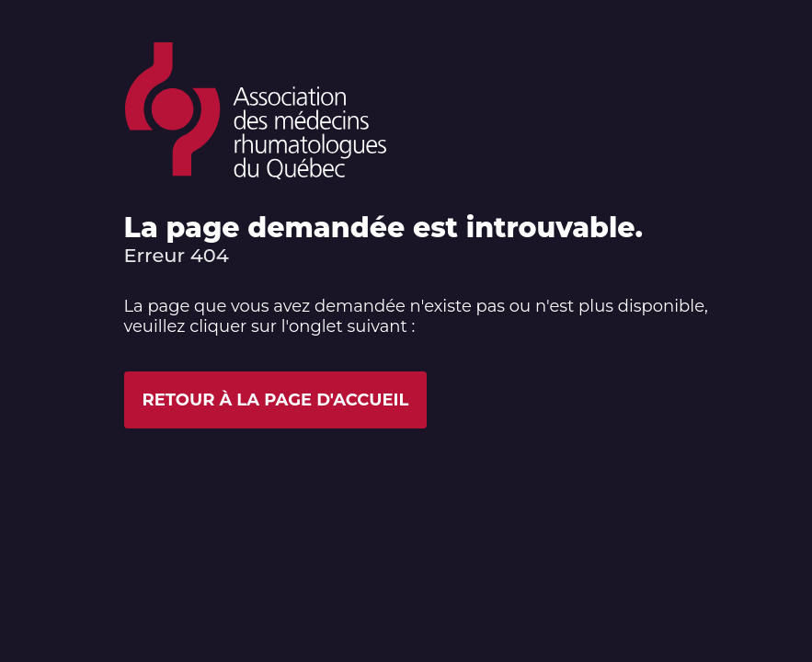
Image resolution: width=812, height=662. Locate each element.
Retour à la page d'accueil (276, 400)
